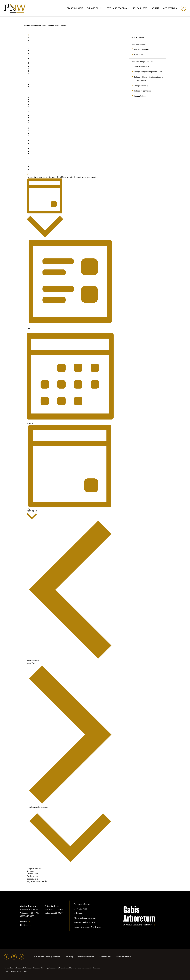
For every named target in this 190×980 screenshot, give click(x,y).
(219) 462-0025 (27, 916)
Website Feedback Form (85, 923)
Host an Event (140, 8)
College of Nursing (141, 86)
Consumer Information (86, 957)
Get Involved (170, 8)
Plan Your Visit (75, 8)
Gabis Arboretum (54, 25)
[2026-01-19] (32, 515)
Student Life (139, 55)
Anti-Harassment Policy (123, 957)
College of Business (142, 66)
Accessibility (69, 957)
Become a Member (82, 904)
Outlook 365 (32, 874)
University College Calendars (142, 62)
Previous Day (70, 591)
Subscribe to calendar (39, 807)
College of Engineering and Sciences (148, 72)
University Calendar (139, 44)
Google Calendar (34, 869)
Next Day (70, 733)
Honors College (140, 96)
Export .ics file (33, 879)
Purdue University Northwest (35, 25)
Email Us (24, 922)
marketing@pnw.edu (92, 968)
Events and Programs (117, 8)
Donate (155, 8)
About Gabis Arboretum (85, 918)
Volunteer (78, 913)
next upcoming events (28, 151)
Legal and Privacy (104, 957)
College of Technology (143, 91)
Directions (24, 925)
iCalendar (31, 871)
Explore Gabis (94, 8)
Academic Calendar (142, 49)
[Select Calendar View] (45, 209)
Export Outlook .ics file (37, 881)
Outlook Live (32, 876)
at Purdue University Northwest (138, 925)
